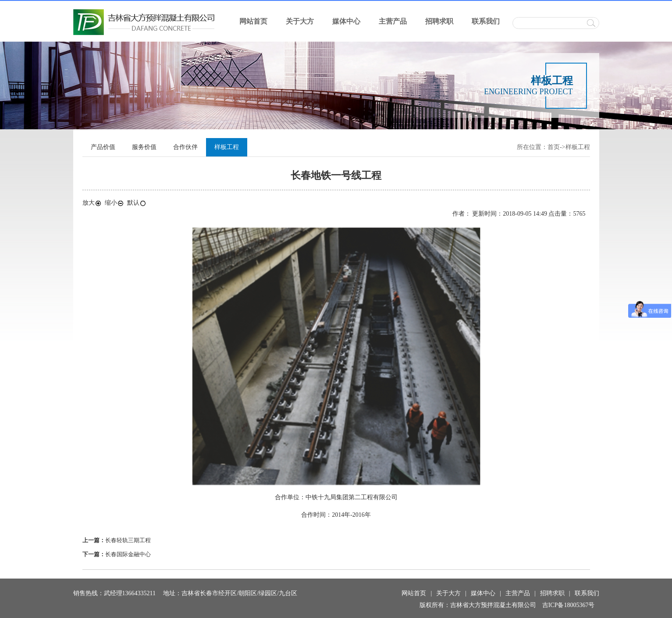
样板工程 (578, 147)
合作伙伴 (185, 147)
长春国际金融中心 (128, 554)
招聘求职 (439, 21)
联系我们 (486, 21)
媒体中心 (346, 21)
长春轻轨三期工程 (128, 540)
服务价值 (144, 147)
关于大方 (300, 21)
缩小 (114, 203)
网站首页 (253, 21)
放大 (92, 203)
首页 (554, 147)
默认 (137, 203)
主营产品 (393, 21)
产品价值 (103, 147)
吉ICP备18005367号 (569, 605)
